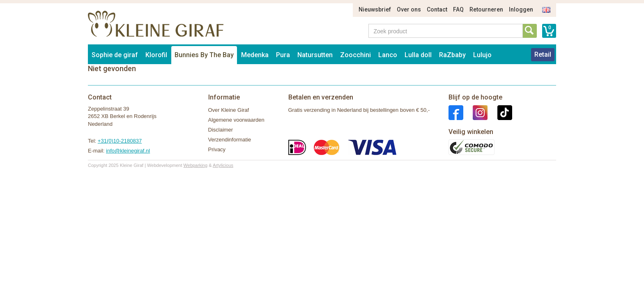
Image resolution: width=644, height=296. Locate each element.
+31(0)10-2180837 (120, 141)
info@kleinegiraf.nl (128, 151)
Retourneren (486, 9)
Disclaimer (221, 130)
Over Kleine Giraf (229, 110)
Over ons (409, 9)
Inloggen (521, 9)
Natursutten (315, 55)
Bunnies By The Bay (204, 55)
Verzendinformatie (230, 140)
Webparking (196, 165)
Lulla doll (418, 55)
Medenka (255, 55)
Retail (543, 54)
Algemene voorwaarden (236, 120)
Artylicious (223, 165)
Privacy (217, 149)
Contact (437, 9)
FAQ (458, 9)
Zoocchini (355, 55)
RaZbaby (452, 55)
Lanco (388, 55)
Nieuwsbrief (375, 9)
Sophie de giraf (115, 55)
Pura (283, 55)
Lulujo (482, 55)
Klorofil (156, 55)
